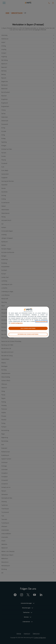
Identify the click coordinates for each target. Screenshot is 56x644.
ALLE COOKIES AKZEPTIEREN (28, 328)
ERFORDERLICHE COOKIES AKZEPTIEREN (28, 334)
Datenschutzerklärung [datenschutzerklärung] (41, 321)
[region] (28, 322)
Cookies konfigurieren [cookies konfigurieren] (17, 323)
